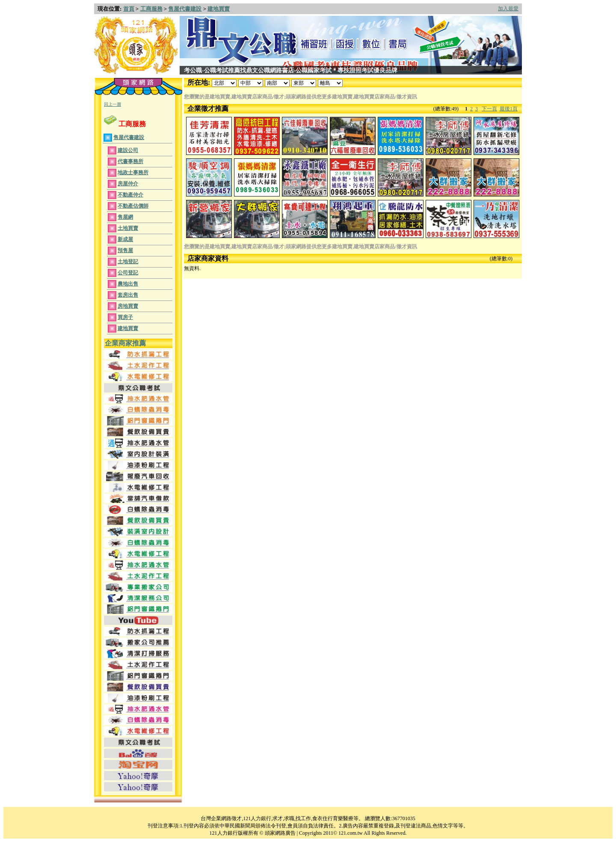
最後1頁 (509, 109)
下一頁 (489, 109)
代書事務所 (130, 161)
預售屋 (125, 250)
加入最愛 (508, 9)
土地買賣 (128, 228)
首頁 (129, 9)
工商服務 (151, 9)
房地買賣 (128, 306)
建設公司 (128, 150)
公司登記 (128, 273)
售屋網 (125, 217)
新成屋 (125, 239)
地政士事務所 (133, 173)
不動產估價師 (133, 206)
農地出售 (128, 284)
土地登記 (128, 262)
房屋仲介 (128, 184)
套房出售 (128, 295)
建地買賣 (219, 9)
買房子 (125, 317)
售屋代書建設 (185, 9)
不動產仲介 (130, 195)
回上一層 (113, 104)
